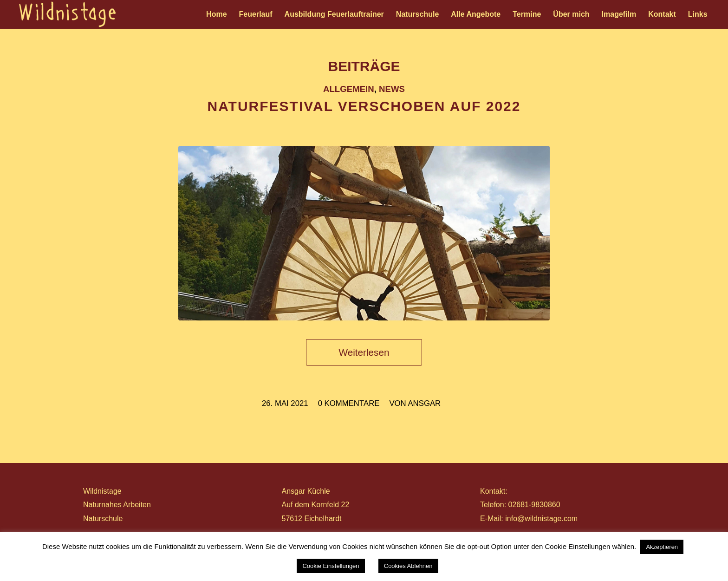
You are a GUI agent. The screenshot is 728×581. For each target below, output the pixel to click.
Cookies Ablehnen (408, 566)
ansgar (424, 403)
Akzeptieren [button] (662, 547)
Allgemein (349, 89)
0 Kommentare (349, 403)
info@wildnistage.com (541, 519)
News (392, 89)
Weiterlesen (364, 352)
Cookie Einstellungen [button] (331, 566)
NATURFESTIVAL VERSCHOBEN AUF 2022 (364, 106)
